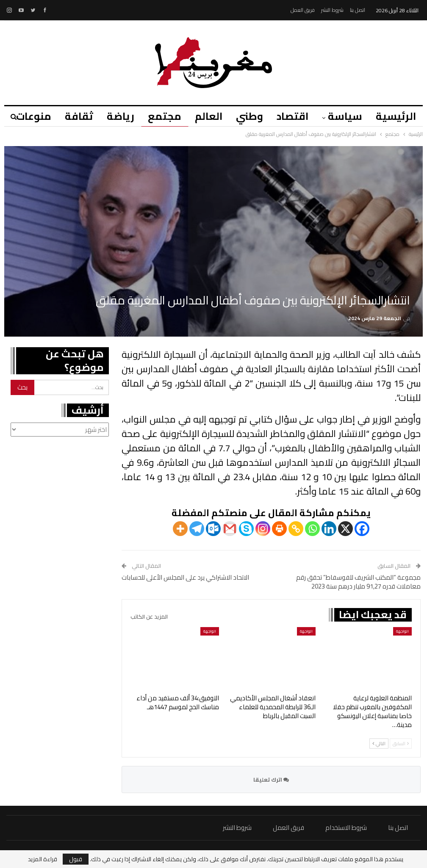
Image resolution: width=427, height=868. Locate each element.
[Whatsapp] (312, 529)
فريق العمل (303, 10)
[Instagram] (263, 529)
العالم (204, 116)
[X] (345, 529)
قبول (76, 859)
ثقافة (70, 116)
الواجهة (402, 631)
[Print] (279, 529)
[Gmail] (230, 529)
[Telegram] (197, 529)
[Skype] (246, 529)
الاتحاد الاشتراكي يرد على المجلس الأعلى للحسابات (185, 577)
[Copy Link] (296, 529)
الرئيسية (396, 116)
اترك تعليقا (271, 780)
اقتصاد (290, 116)
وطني (246, 116)
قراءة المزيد (43, 859)
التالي (379, 744)
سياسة (344, 116)
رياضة (113, 116)
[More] (180, 529)
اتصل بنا (358, 10)
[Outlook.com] (213, 529)
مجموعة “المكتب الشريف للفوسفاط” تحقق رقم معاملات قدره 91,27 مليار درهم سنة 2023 (358, 582)
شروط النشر (332, 10)
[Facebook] (362, 529)
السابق (401, 744)
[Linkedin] (329, 529)
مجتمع (158, 116)
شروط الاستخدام (346, 828)
